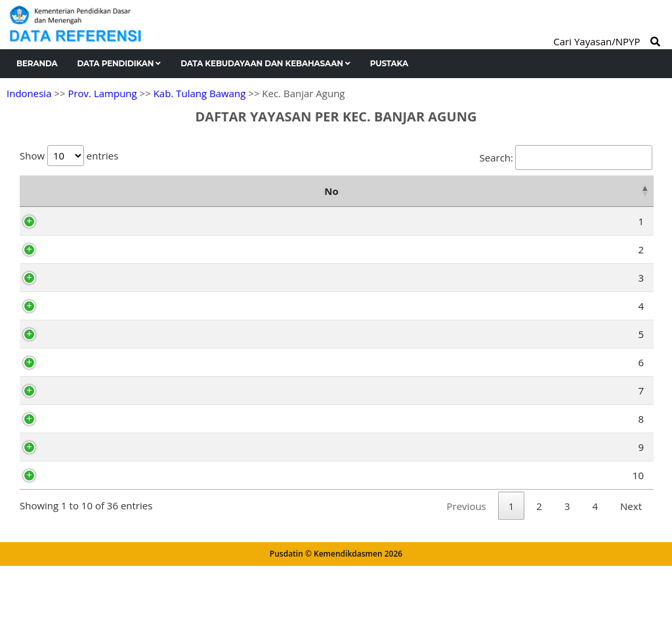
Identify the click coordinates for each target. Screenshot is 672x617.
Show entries (69, 156)
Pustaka (389, 63)
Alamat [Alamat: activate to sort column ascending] (421, 191)
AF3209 (81, 221)
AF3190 (81, 323)
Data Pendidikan (119, 63)
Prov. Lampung (102, 93)
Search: (566, 158)
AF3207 (81, 396)
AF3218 (81, 470)
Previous (467, 557)
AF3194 (81, 351)
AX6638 (81, 249)
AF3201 (81, 498)
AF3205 (81, 526)
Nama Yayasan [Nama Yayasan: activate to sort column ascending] (199, 191)
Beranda (37, 63)
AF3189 (81, 425)
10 (42, 526)
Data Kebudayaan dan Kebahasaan (265, 63)
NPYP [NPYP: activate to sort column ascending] (78, 191)
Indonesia (29, 93)
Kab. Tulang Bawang (200, 93)
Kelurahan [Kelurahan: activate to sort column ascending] (598, 191)
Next (631, 557)
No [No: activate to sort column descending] (33, 191)
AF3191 (81, 295)
